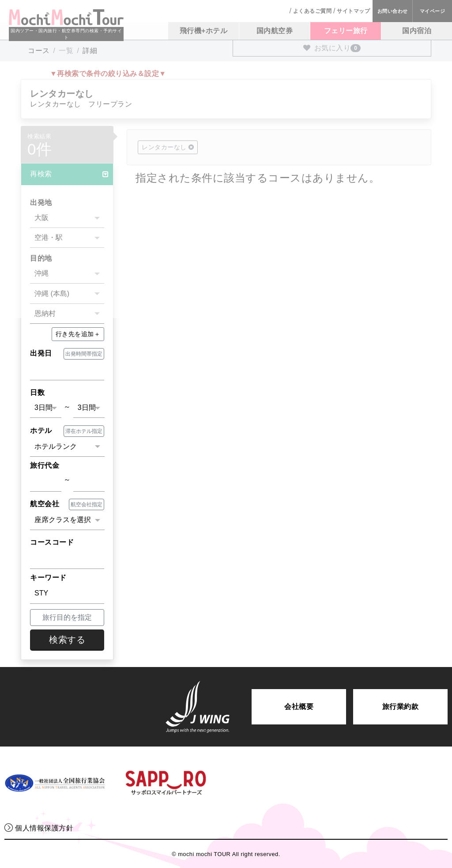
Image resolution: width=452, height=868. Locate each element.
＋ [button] (78, 334)
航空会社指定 (87, 504)
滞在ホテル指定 (84, 431)
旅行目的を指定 (67, 617)
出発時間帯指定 (84, 354)
